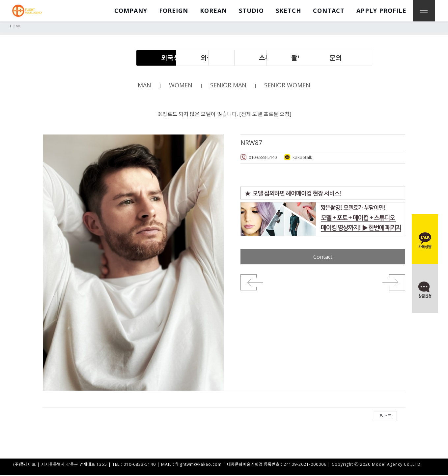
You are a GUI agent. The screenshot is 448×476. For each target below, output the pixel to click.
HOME (15, 26)
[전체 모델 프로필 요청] (265, 114)
